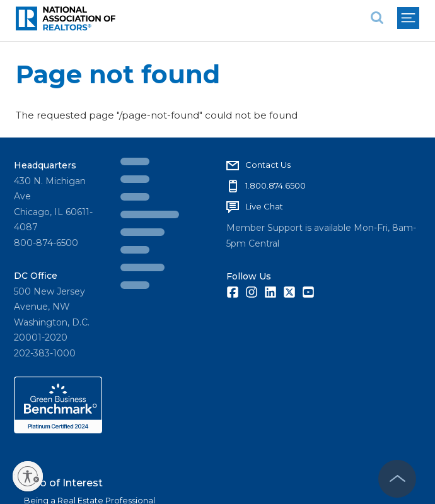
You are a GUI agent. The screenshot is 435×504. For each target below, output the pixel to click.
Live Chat (264, 206)
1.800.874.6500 (275, 185)
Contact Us (268, 165)
